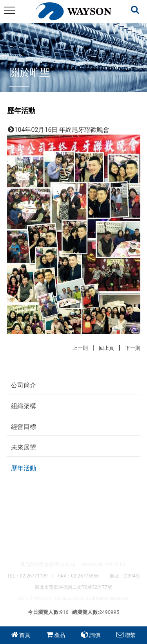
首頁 (25, 635)
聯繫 (130, 635)
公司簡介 (24, 385)
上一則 (80, 348)
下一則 (133, 348)
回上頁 (106, 348)
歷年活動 (24, 468)
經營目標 (24, 427)
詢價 (95, 635)
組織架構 (24, 406)
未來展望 (24, 447)
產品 (60, 635)
